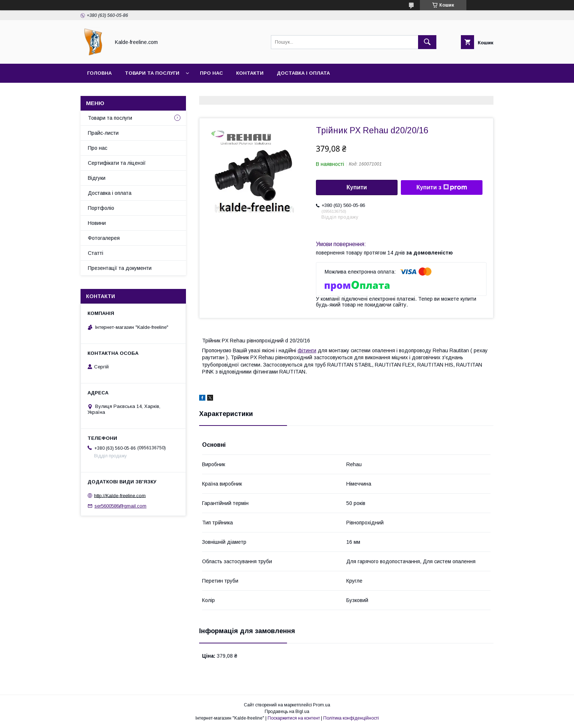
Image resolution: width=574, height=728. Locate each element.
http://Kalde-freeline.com (120, 495)
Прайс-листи (103, 133)
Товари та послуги (152, 73)
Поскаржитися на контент (294, 718)
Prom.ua (322, 705)
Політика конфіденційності (351, 718)
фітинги (307, 350)
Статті (96, 253)
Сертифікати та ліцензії (117, 163)
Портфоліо (101, 208)
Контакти (250, 73)
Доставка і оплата (303, 73)
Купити (357, 187)
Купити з (441, 187)
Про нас (211, 73)
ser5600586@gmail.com (120, 506)
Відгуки (97, 178)
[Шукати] (427, 42)
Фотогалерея (104, 238)
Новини (97, 223)
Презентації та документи (120, 268)
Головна (99, 73)
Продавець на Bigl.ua (287, 712)
